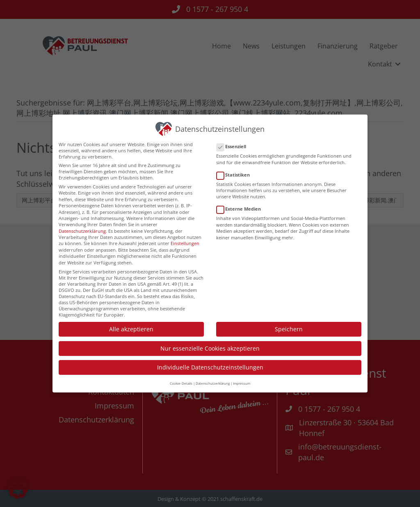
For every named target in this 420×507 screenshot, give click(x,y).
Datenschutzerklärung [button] (213, 377)
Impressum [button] (242, 377)
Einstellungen (185, 237)
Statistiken (236, 168)
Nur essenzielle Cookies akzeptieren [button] (210, 341)
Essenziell (234, 140)
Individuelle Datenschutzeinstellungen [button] (210, 361)
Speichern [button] (289, 322)
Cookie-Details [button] (181, 377)
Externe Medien (241, 202)
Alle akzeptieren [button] (131, 322)
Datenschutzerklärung (82, 224)
